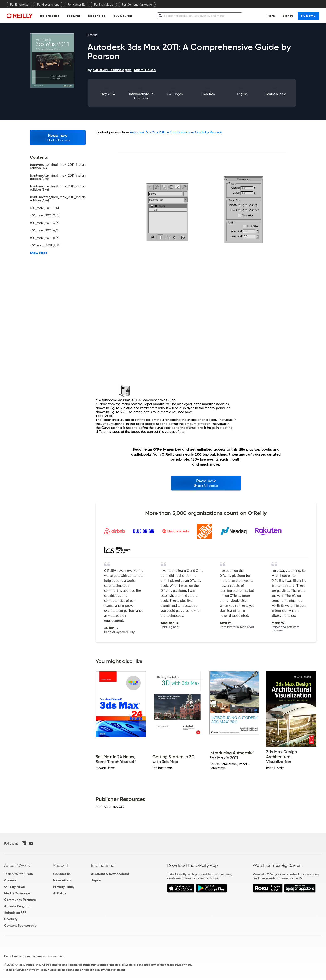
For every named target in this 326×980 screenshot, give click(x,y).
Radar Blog (97, 16)
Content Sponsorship (20, 925)
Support (61, 865)
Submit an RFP (15, 913)
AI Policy (60, 893)
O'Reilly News (14, 887)
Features (74, 16)
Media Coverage (17, 893)
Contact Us (62, 874)
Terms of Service (15, 970)
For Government (48, 5)
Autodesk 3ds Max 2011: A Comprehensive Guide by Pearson (176, 132)
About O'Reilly (17, 865)
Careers (10, 880)
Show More (39, 253)
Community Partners (20, 900)
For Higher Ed (77, 5)
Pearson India (276, 94)
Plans (271, 16)
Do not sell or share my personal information (34, 956)
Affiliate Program (17, 906)
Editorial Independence (65, 970)
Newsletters (62, 880)
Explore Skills (49, 16)
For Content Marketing (137, 5)
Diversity (11, 919)
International (103, 865)
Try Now (308, 16)
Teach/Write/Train (19, 874)
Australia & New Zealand (110, 874)
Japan (96, 880)
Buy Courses (123, 16)
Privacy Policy (64, 887)
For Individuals (104, 5)
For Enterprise (19, 5)
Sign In (288, 16)
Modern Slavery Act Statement (104, 970)
